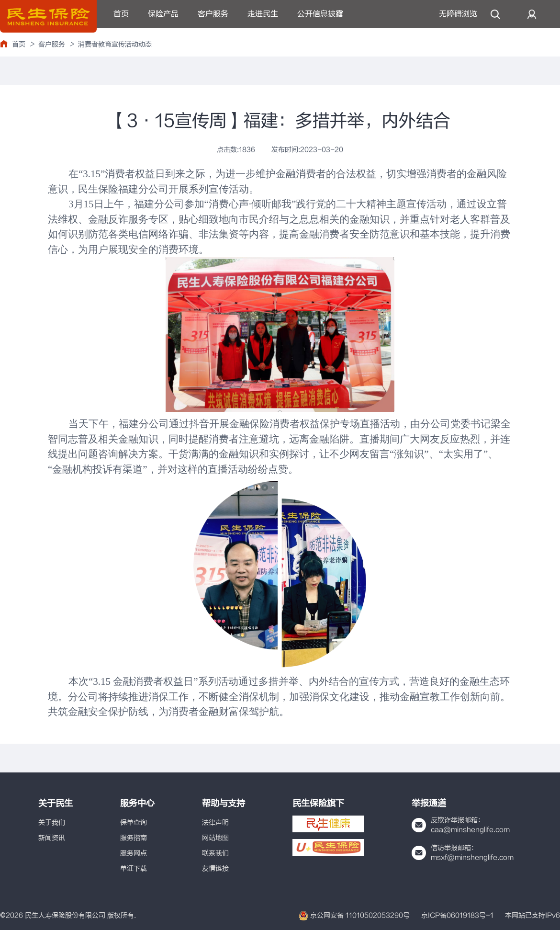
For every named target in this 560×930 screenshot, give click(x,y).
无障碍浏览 (458, 14)
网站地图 (215, 838)
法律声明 (215, 822)
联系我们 (215, 853)
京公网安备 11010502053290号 (354, 915)
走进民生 (263, 14)
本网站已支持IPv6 (532, 915)
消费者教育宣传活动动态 (115, 44)
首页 (121, 14)
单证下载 (134, 868)
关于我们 (52, 822)
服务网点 (134, 853)
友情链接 (215, 868)
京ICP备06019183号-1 (457, 915)
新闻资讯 (52, 838)
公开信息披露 (320, 14)
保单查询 (134, 822)
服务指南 (134, 838)
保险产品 (163, 14)
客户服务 (213, 14)
